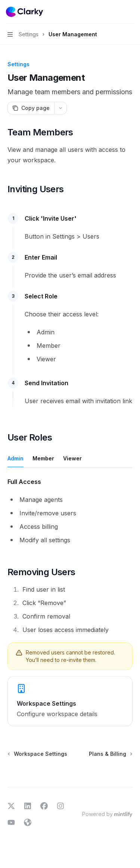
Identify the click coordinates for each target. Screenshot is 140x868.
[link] (70, 701)
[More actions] (130, 12)
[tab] (15, 458)
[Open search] (116, 12)
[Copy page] (31, 108)
